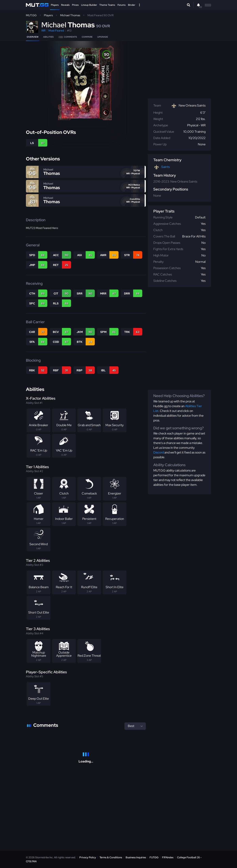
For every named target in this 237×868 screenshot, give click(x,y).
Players (55, 5)
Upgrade (103, 37)
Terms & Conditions (111, 857)
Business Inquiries (136, 857)
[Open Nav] (139, 5)
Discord (159, 452)
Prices (75, 5)
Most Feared (56, 30)
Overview (33, 37)
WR (43, 30)
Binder (132, 5)
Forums (122, 5)
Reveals (65, 5)
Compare (87, 37)
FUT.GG (154, 857)
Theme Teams (107, 5)
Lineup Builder (89, 5)
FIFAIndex (168, 857)
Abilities (48, 37)
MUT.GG (31, 15)
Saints (165, 167)
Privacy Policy (88, 857)
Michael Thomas (70, 15)
